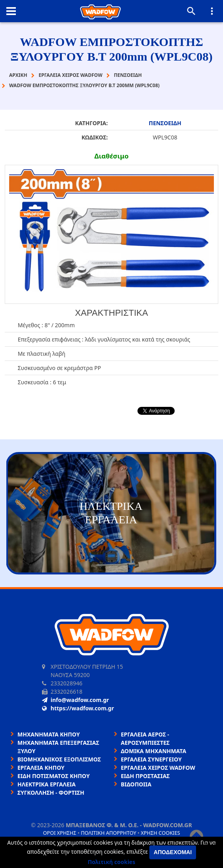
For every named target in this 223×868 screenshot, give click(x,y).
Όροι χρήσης (59, 833)
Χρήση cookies (160, 833)
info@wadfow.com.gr (75, 700)
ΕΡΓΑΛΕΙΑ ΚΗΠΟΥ (41, 768)
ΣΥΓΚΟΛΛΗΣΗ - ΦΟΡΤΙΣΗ (51, 793)
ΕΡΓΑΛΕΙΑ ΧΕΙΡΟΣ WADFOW (158, 768)
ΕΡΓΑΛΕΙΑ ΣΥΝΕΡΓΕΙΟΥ (151, 759)
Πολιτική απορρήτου (109, 833)
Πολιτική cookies (112, 862)
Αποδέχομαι (173, 852)
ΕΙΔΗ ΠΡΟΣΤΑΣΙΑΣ (145, 776)
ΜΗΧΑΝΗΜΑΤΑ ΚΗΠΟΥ (49, 734)
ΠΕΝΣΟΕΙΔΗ (165, 123)
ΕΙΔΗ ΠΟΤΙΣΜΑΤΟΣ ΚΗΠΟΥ (54, 776)
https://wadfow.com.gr (78, 708)
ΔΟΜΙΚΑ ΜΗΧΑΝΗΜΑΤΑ (153, 751)
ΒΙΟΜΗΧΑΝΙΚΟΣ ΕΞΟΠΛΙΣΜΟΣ (59, 759)
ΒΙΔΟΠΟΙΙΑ (136, 784)
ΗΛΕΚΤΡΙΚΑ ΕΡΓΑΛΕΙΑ (47, 784)
